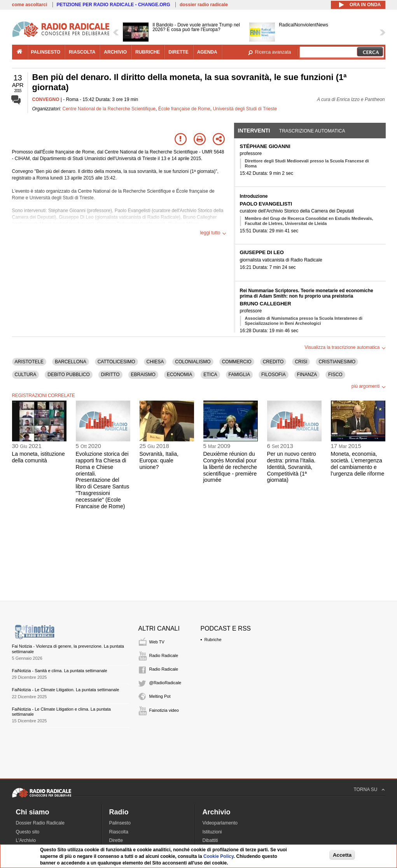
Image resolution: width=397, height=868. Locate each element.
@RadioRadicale (165, 683)
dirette (178, 52)
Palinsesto (120, 823)
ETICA (210, 375)
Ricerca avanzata (273, 52)
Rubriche (213, 640)
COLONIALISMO (193, 362)
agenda (207, 52)
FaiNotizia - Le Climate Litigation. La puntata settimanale (66, 690)
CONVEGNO (46, 99)
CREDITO (273, 362)
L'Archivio (26, 840)
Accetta (342, 855)
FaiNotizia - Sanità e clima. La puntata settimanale (60, 671)
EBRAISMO (143, 375)
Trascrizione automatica (312, 131)
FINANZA (307, 375)
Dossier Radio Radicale (40, 823)
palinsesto (46, 52)
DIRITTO (110, 375)
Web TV (157, 642)
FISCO (335, 375)
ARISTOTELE (29, 362)
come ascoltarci (30, 5)
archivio (115, 52)
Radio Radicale (164, 655)
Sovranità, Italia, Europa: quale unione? (159, 460)
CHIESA (155, 362)
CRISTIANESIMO (337, 362)
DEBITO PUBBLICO (68, 375)
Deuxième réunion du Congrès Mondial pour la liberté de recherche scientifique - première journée (230, 467)
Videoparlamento (220, 823)
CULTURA (26, 375)
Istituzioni (212, 832)
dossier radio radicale (204, 5)
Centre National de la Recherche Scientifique (109, 109)
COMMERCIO (237, 362)
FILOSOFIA (274, 375)
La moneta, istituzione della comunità (38, 457)
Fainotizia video (164, 710)
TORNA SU (365, 790)
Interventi (254, 131)
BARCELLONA (71, 362)
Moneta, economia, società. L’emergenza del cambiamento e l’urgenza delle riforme (358, 464)
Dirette (116, 840)
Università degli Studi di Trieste (245, 109)
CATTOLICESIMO (116, 362)
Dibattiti (210, 840)
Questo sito (28, 832)
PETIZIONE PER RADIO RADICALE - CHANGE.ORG (114, 5)
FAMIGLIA (239, 375)
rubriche (148, 52)
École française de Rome (184, 109)
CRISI (301, 362)
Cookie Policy (219, 856)
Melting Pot (160, 696)
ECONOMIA (179, 375)
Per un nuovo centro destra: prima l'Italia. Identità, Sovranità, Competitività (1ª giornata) (292, 467)
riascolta (82, 52)
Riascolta (119, 832)
